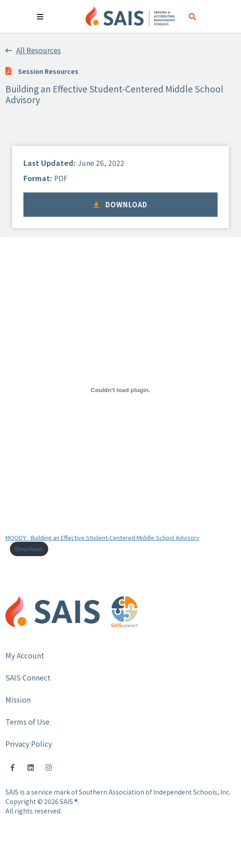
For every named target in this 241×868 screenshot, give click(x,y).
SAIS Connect (28, 677)
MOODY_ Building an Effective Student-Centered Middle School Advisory (102, 537)
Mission (18, 699)
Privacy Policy (29, 744)
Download (120, 204)
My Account (25, 655)
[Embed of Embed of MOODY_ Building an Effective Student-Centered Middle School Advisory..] (120, 390)
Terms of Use (27, 722)
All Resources (33, 50)
